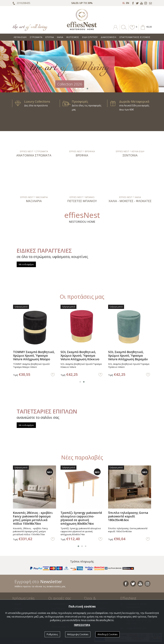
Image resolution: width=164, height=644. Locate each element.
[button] (132, 30)
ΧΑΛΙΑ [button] (60, 37)
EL (124, 3)
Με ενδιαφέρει (26, 264)
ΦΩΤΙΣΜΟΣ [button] (73, 37)
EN (128, 3)
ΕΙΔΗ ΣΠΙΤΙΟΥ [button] (90, 37)
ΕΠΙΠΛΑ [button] (50, 37)
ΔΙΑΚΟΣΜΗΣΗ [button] (109, 37)
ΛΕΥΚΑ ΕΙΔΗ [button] (20, 37)
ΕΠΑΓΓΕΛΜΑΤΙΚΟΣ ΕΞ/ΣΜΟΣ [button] (135, 37)
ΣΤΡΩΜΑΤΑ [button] (36, 37)
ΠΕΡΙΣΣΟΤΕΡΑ (82, 625)
